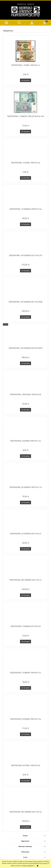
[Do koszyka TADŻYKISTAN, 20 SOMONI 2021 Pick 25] (25, 549)
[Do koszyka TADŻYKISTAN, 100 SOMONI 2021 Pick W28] (25, 317)
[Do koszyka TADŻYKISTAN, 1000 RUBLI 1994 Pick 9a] (25, 410)
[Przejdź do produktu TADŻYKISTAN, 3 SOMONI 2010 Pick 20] (25, 615)
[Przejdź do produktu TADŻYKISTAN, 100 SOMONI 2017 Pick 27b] (25, 244)
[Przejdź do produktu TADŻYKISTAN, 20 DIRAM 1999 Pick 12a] (25, 429)
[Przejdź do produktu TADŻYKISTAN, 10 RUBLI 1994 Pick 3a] (25, 151)
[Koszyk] (45, 23)
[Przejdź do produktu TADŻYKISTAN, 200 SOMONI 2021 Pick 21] (25, 568)
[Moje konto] (32, 23)
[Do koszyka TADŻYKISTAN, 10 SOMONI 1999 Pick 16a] (25, 224)
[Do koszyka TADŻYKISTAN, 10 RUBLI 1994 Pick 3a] (25, 178)
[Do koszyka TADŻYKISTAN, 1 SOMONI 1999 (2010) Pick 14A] (25, 132)
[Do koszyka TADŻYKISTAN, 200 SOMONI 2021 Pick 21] (25, 595)
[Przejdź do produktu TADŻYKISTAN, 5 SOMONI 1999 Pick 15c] (25, 661)
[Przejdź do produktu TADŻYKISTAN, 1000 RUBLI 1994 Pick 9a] (25, 383)
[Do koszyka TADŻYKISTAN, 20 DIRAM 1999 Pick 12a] (25, 456)
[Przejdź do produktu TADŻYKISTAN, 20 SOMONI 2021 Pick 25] (25, 522)
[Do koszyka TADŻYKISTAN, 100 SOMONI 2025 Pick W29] (25, 363)
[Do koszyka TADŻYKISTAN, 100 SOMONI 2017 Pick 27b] (25, 271)
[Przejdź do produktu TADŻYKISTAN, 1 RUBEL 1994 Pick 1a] (25, 51)
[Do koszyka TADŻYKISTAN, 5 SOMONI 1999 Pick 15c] (25, 688)
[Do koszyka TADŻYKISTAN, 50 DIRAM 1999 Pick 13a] (25, 734)
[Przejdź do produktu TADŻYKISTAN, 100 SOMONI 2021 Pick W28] (25, 290)
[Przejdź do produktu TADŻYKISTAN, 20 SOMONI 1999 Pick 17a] (25, 476)
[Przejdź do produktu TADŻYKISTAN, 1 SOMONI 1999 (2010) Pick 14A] (25, 102)
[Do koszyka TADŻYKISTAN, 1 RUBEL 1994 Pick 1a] (25, 80)
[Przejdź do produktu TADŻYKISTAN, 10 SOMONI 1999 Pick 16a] (25, 198)
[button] (6, 23)
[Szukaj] (19, 23)
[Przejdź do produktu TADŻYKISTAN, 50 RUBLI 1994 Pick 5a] (25, 754)
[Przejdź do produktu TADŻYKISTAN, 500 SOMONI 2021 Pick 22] (25, 800)
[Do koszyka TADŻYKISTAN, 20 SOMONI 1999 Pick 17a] (25, 502)
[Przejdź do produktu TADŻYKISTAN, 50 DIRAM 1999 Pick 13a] (25, 707)
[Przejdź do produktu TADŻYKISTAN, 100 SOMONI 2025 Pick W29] (25, 337)
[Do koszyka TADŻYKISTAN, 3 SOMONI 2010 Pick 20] (25, 642)
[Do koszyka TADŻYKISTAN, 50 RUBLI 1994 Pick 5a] (25, 781)
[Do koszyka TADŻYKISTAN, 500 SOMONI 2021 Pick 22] (25, 827)
